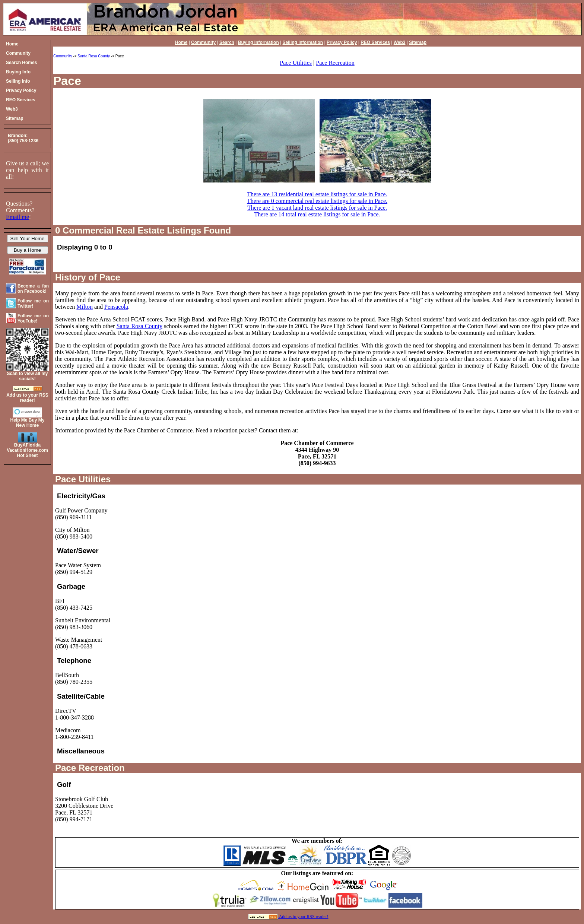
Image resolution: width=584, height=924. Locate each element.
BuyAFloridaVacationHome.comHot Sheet (27, 450)
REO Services (375, 42)
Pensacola (116, 307)
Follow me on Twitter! (33, 304)
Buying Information (258, 42)
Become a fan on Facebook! (33, 289)
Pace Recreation (335, 63)
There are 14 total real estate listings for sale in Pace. (317, 214)
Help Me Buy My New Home (27, 423)
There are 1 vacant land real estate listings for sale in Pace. (317, 208)
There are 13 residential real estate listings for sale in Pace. (317, 194)
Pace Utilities (296, 63)
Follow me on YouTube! (33, 318)
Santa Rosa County (94, 56)
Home (181, 42)
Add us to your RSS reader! (304, 917)
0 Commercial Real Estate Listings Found (143, 230)
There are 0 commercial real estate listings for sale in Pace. (317, 201)
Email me (18, 217)
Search (227, 42)
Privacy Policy (342, 42)
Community (203, 42)
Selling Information (303, 42)
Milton (85, 307)
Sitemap (418, 42)
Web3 (400, 42)
